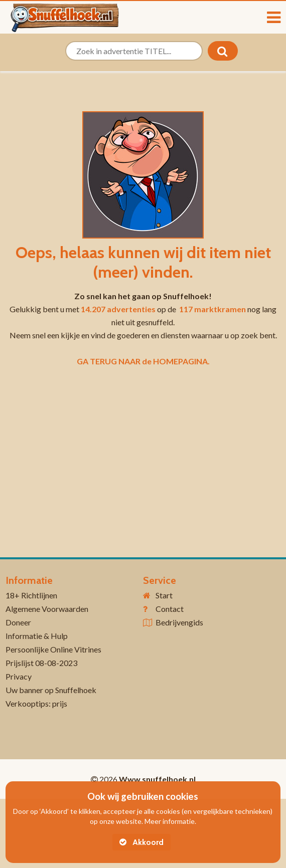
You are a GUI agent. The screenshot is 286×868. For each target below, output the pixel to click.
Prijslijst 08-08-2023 (41, 663)
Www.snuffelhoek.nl (157, 779)
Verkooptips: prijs (36, 703)
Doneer (18, 622)
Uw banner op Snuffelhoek (51, 690)
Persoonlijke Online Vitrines (53, 649)
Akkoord (141, 842)
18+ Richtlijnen (31, 595)
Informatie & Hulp (37, 636)
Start (164, 595)
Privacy (19, 676)
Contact (170, 609)
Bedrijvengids (179, 622)
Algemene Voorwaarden (47, 609)
